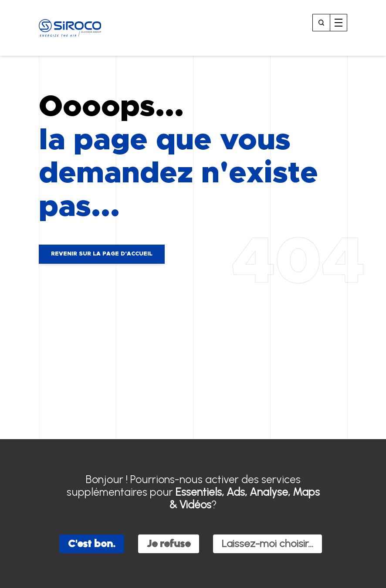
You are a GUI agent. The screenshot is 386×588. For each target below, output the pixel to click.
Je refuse (169, 543)
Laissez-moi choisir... (267, 543)
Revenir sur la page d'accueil (102, 254)
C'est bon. (92, 543)
